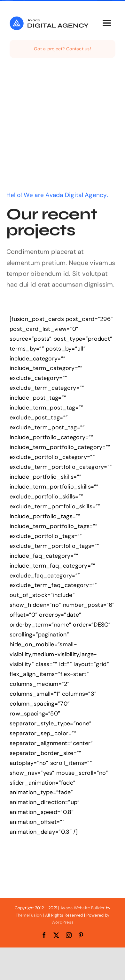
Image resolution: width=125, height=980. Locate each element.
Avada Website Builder (83, 908)
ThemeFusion (29, 915)
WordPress (62, 922)
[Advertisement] (62, 127)
